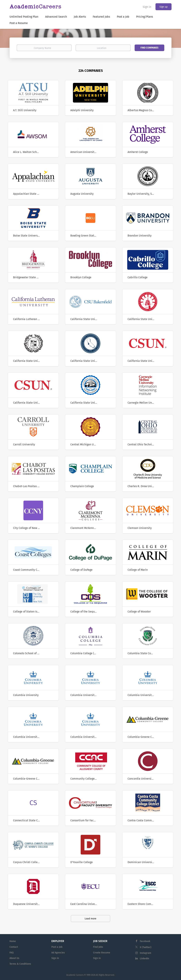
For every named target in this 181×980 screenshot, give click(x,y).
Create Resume (102, 953)
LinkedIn (144, 959)
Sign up (164, 7)
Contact (14, 947)
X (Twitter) (146, 947)
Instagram (145, 953)
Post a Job (57, 947)
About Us (14, 958)
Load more (90, 919)
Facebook (145, 941)
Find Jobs (98, 947)
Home (13, 941)
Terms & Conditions (20, 964)
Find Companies (149, 48)
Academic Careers (75, 975)
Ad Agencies (58, 953)
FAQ (12, 953)
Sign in (147, 7)
